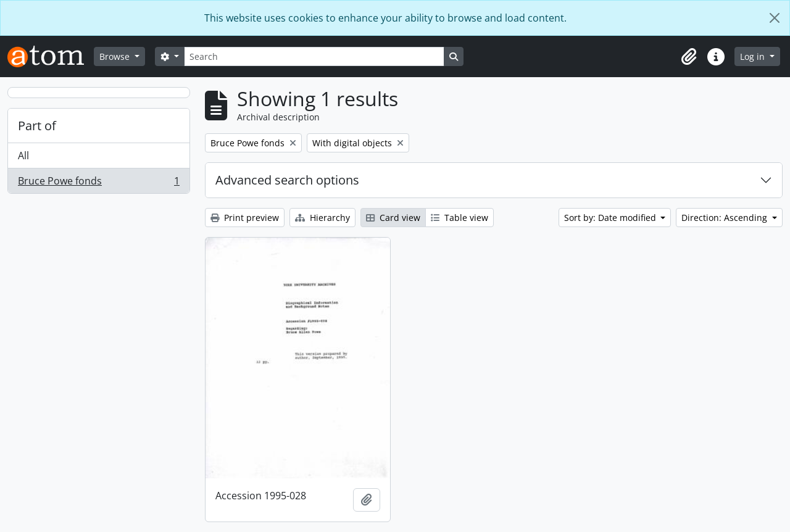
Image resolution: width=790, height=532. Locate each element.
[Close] (775, 18)
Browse (116, 56)
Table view (459, 218)
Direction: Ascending (726, 218)
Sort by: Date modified (611, 218)
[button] (689, 57)
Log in (754, 56)
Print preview (245, 218)
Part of (37, 126)
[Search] (314, 56)
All (23, 156)
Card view (393, 218)
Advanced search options (287, 180)
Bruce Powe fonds (98, 183)
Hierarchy (322, 218)
